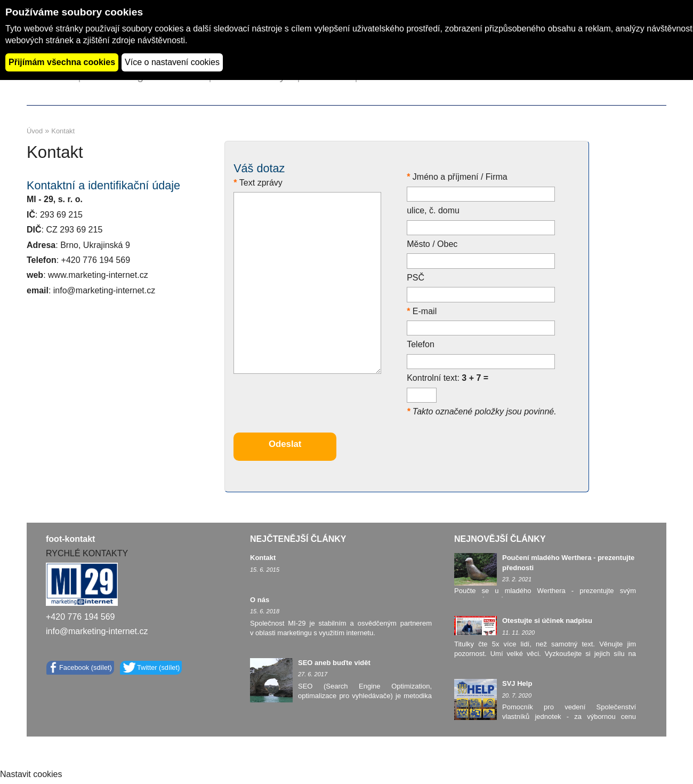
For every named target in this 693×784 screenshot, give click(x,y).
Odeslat (285, 444)
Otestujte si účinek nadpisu (547, 621)
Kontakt (263, 558)
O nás (260, 600)
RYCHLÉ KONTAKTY (87, 553)
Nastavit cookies (31, 774)
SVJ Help (517, 683)
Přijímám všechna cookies (62, 62)
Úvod (35, 131)
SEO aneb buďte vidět (334, 663)
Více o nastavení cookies (172, 62)
